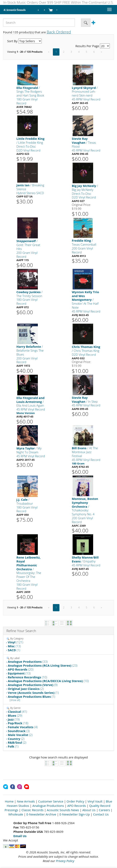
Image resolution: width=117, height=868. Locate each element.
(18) (18, 723)
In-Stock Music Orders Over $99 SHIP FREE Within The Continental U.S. (58, 2)
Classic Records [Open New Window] (32, 810)
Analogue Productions (48, 806)
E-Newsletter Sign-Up (75, 814)
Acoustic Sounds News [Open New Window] (63, 810)
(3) (19, 731)
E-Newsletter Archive (41, 814)
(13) (14, 646)
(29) (15, 715)
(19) (14, 719)
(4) (23, 727)
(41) (17, 712)
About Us (89, 810)
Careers (104, 810)
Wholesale (16, 814)
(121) (16, 642)
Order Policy (75, 801)
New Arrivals (26, 801)
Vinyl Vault (95, 801)
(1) (14, 650)
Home (9, 801)
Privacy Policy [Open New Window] (65, 861)
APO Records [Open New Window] (76, 806)
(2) (26, 689)
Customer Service (51, 801)
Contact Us (101, 814)
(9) (33, 685)
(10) (27, 677)
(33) (28, 661)
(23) (43, 665)
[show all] (15, 700)
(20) (21, 669)
